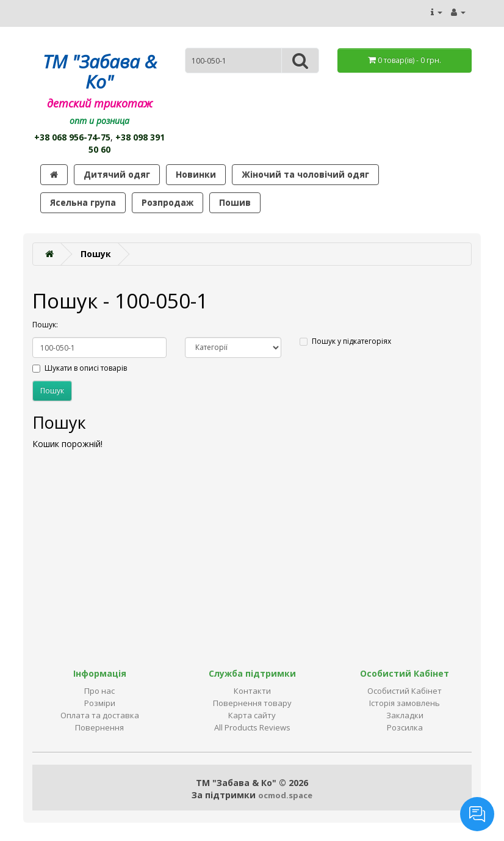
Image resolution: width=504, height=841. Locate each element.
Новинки (196, 174)
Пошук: (45, 325)
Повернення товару (252, 703)
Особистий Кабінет (405, 691)
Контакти (252, 691)
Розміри (100, 703)
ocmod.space (285, 795)
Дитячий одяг (117, 174)
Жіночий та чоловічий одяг (305, 174)
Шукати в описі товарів (80, 368)
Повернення (99, 727)
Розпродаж (167, 202)
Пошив (235, 202)
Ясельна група (83, 202)
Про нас (99, 691)
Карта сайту (252, 715)
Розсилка (405, 727)
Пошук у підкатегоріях (345, 341)
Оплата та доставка (100, 715)
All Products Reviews (252, 727)
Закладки (405, 715)
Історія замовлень (405, 703)
